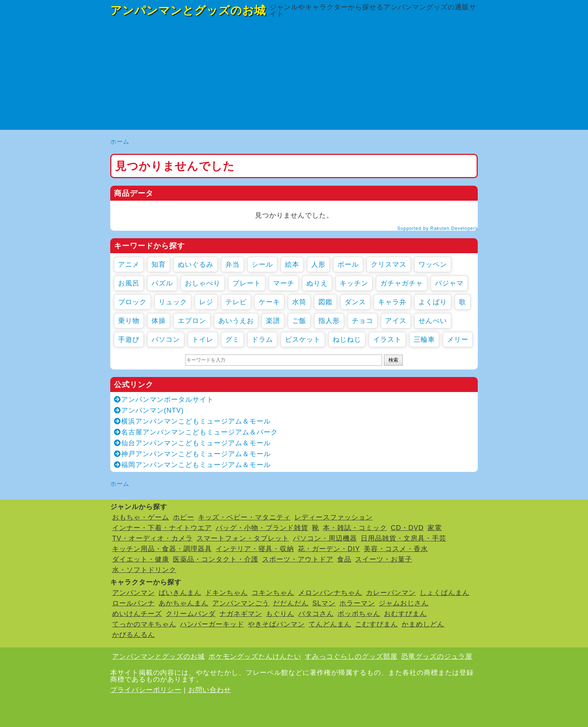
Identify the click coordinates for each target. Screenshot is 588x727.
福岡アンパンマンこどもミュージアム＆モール (192, 465)
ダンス (355, 302)
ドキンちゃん (226, 593)
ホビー (184, 517)
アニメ (129, 264)
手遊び (129, 339)
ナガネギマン (241, 614)
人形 (318, 264)
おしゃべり (203, 283)
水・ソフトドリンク (144, 570)
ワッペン (433, 264)
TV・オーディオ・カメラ (152, 538)
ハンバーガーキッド (212, 624)
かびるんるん (133, 635)
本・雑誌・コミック (355, 528)
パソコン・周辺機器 (325, 538)
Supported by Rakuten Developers (438, 228)
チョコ (362, 321)
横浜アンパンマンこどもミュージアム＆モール (192, 421)
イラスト (387, 339)
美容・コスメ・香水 (396, 549)
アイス (396, 321)
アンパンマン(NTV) (149, 410)
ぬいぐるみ (196, 264)
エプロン (192, 321)
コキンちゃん (273, 593)
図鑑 (325, 302)
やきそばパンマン (276, 624)
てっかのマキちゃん (144, 624)
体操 (159, 321)
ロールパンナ (133, 603)
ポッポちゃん (359, 614)
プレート (247, 283)
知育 (159, 264)
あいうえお (236, 321)
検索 (393, 360)
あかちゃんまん (184, 603)
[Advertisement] (294, 77)
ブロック (132, 302)
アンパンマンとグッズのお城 (188, 10)
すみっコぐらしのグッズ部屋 (351, 656)
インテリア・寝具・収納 (255, 549)
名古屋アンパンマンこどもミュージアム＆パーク (196, 432)
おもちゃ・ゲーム (141, 517)
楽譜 (273, 321)
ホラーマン (357, 603)
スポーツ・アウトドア (298, 559)
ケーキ (269, 302)
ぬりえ (317, 283)
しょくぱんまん (445, 593)
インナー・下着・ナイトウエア (162, 528)
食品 (344, 559)
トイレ (203, 339)
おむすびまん (405, 614)
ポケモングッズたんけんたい (255, 656)
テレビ (236, 302)
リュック (173, 302)
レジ (206, 302)
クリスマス (389, 264)
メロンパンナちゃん (330, 593)
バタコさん (316, 614)
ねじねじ (347, 339)
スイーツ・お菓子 (384, 559)
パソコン (166, 339)
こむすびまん (376, 624)
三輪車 (424, 339)
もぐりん (280, 614)
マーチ (284, 283)
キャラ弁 (392, 302)
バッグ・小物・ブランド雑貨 (262, 528)
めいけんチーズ (137, 614)
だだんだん (291, 603)
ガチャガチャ (402, 283)
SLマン (324, 603)
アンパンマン (133, 593)
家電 (435, 528)
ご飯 (299, 321)
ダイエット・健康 (141, 559)
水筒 (299, 302)
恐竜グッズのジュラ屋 (437, 656)
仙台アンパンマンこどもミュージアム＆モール (192, 443)
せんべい (433, 321)
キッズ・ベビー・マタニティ (244, 517)
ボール (348, 264)
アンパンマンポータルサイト (164, 400)
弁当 (232, 264)
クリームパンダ (191, 614)
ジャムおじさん (404, 603)
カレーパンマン (391, 593)
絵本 (292, 264)
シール (262, 264)
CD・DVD (407, 528)
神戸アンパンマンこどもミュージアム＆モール (192, 454)
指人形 (329, 321)
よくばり (433, 302)
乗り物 (129, 321)
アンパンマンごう (241, 603)
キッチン (354, 283)
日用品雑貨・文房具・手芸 (403, 538)
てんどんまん (330, 624)
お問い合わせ (210, 690)
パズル (162, 283)
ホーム (120, 142)
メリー (458, 339)
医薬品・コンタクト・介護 (216, 559)
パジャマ (449, 283)
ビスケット (303, 339)
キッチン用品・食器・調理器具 (162, 549)
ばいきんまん (180, 593)
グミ (232, 339)
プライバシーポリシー (146, 690)
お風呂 (129, 283)
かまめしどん (423, 624)
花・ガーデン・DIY (329, 549)
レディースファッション (334, 517)
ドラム (262, 339)
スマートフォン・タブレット (243, 538)
